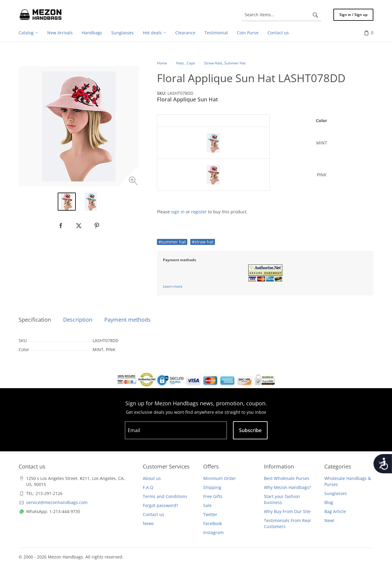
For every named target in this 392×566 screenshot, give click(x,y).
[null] (61, 226)
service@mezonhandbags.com (57, 502)
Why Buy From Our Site (287, 511)
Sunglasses (336, 493)
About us (152, 478)
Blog (329, 502)
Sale (207, 505)
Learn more (173, 286)
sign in (178, 212)
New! (329, 520)
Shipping (212, 487)
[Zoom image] (134, 182)
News (148, 523)
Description (78, 320)
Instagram (213, 532)
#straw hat (203, 242)
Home (162, 63)
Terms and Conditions (165, 496)
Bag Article (335, 511)
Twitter (210, 514)
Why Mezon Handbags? (287, 487)
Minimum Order (220, 478)
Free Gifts (213, 496)
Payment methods (127, 320)
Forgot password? (160, 505)
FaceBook (213, 523)
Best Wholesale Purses (287, 478)
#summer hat (172, 242)
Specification (35, 320)
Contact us (153, 514)
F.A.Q (148, 487)
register (199, 212)
